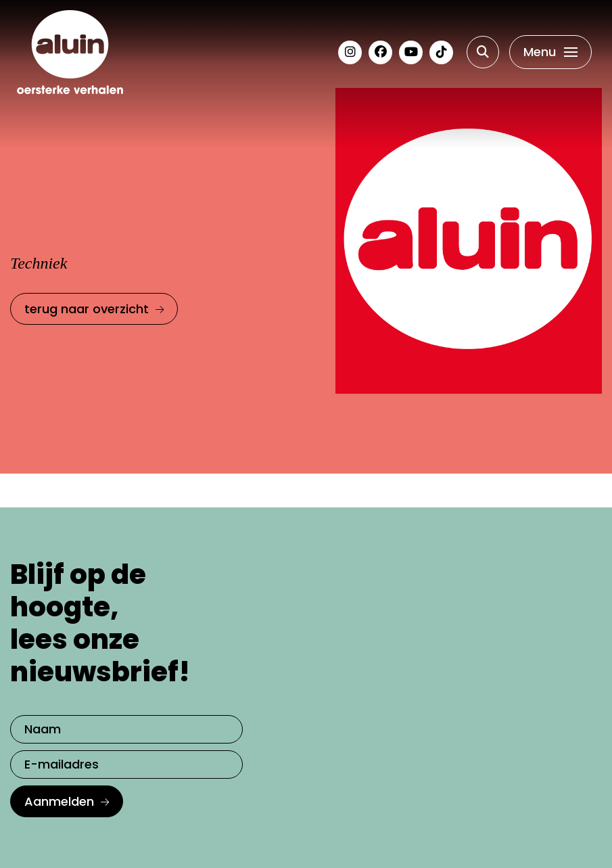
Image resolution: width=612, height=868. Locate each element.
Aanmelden (59, 801)
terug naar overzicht (87, 309)
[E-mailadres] (126, 764)
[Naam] (126, 729)
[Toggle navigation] (550, 52)
